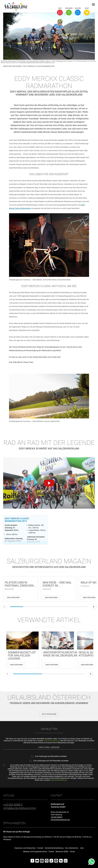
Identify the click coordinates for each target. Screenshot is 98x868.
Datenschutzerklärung (52, 741)
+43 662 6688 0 (57, 817)
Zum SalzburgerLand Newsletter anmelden (51, 756)
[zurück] (4, 607)
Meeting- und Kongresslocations (35, 852)
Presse (72, 852)
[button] (60, 12)
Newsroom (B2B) (62, 852)
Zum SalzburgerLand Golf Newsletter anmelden (51, 761)
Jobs (82, 848)
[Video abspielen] (49, 483)
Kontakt (40, 848)
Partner (51, 852)
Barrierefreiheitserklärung (54, 848)
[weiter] (94, 607)
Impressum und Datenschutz (25, 848)
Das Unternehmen (72, 848)
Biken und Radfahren (12, 66)
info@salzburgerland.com (60, 820)
